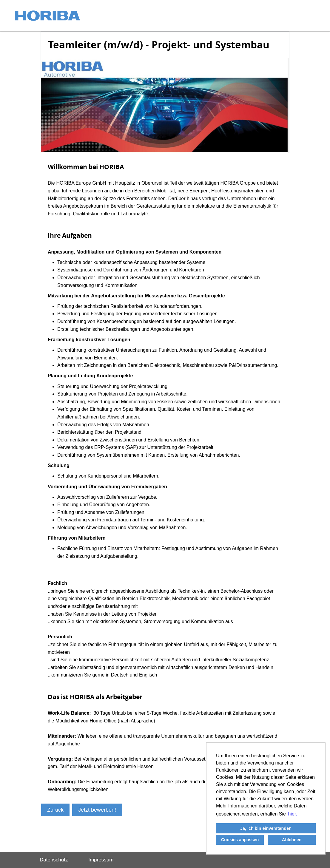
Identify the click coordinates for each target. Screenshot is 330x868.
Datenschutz (54, 860)
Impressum (101, 860)
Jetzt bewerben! (97, 810)
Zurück (55, 810)
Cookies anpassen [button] (240, 840)
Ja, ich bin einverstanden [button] (266, 828)
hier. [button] (293, 814)
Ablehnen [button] (292, 840)
